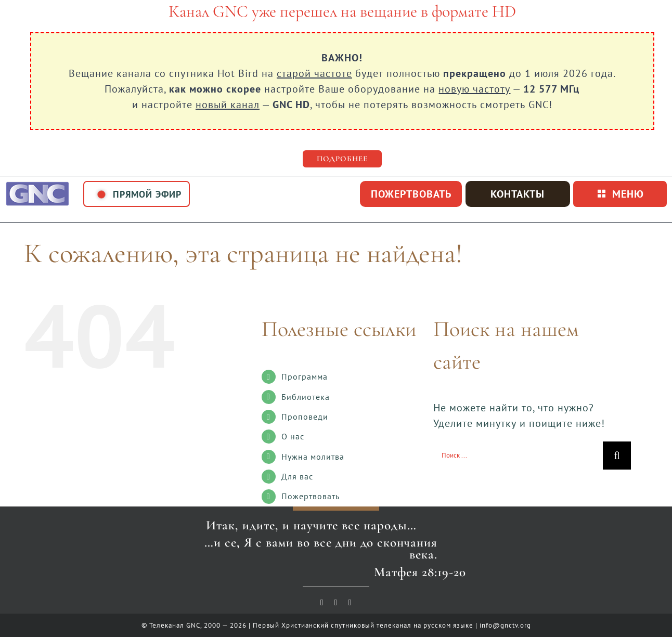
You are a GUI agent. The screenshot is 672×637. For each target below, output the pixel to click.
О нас (293, 436)
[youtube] (322, 603)
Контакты (518, 194)
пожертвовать (411, 194)
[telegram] (350, 603)
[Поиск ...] (518, 456)
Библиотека (306, 397)
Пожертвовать (311, 496)
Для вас (297, 476)
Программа (305, 376)
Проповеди (305, 417)
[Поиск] (617, 456)
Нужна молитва (313, 457)
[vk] (336, 603)
